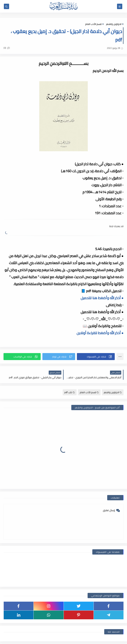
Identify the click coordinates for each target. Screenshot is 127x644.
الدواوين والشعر (114, 24)
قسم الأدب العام (93, 24)
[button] (96, 357)
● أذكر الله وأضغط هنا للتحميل (102, 298)
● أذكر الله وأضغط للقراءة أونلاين (100, 333)
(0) (7, 48)
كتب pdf (70, 392)
